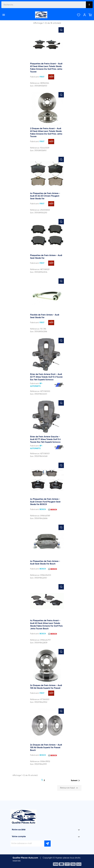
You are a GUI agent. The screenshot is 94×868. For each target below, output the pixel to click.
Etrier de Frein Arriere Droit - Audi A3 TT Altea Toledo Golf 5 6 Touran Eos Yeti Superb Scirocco (46, 377)
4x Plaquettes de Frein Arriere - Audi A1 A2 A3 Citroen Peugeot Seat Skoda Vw (45, 196)
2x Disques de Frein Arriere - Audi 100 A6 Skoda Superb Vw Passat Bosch (46, 748)
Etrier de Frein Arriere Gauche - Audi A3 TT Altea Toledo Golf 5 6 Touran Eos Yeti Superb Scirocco (45, 439)
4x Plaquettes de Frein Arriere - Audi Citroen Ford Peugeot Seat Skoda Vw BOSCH (45, 502)
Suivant (76, 781)
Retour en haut (69, 788)
